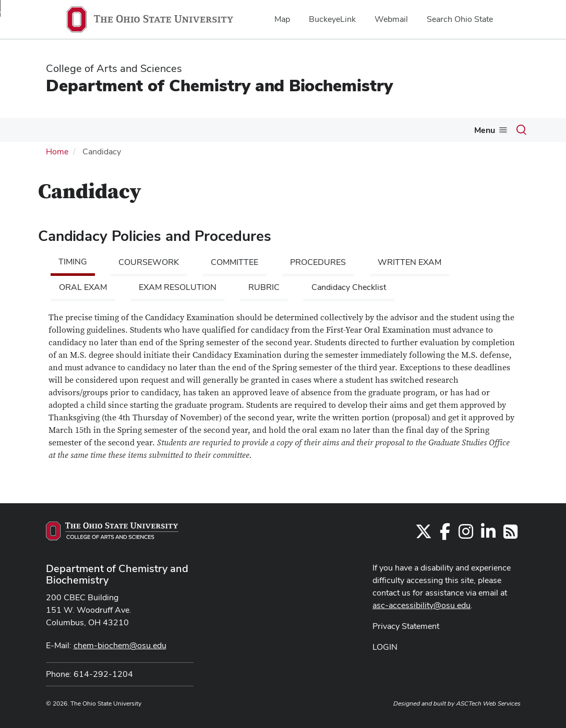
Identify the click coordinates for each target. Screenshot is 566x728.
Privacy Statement (406, 626)
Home (57, 151)
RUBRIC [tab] (264, 287)
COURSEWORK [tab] (149, 262)
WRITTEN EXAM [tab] (410, 262)
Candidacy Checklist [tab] (349, 287)
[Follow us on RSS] (510, 535)
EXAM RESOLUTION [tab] (178, 287)
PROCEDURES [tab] (318, 262)
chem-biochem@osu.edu (120, 645)
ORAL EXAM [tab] (83, 287)
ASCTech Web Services (488, 703)
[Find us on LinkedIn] (488, 535)
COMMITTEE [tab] (234, 262)
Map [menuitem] (282, 19)
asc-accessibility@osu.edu (422, 605)
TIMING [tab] (73, 262)
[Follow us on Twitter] (424, 535)
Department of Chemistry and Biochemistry (219, 85)
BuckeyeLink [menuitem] (332, 19)
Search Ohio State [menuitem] (460, 19)
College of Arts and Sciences (114, 68)
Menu (485, 130)
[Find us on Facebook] (445, 535)
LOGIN (385, 647)
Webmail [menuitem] (391, 19)
